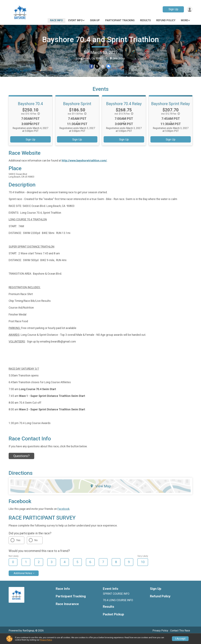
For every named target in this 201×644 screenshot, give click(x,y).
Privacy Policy (46, 640)
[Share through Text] (108, 67)
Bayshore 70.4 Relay (124, 111)
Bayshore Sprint (77, 111)
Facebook (64, 517)
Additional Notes (23, 581)
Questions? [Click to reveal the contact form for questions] (21, 464)
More (184, 20)
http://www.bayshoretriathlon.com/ (84, 168)
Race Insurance (67, 612)
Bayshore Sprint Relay (171, 111)
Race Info (56, 20)
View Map (101, 494)
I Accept (180, 639)
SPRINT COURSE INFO (116, 601)
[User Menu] (189, 9)
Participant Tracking (120, 20)
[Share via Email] (103, 67)
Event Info (75, 20)
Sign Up (173, 9)
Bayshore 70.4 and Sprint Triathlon (101, 40)
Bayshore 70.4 (30, 111)
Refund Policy (166, 20)
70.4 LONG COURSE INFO (118, 608)
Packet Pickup (113, 622)
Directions (119, 58)
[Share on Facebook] (92, 67)
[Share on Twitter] (97, 67)
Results (145, 20)
